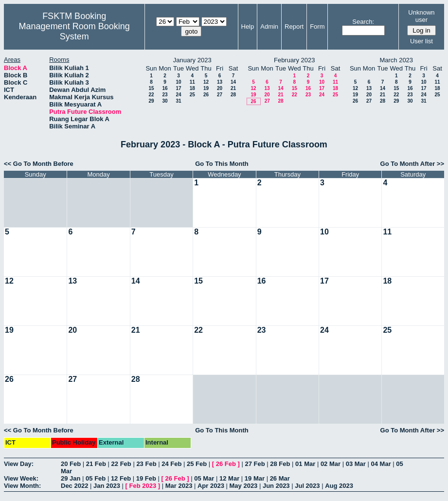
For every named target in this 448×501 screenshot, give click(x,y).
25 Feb (197, 464)
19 (206, 88)
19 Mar (255, 478)
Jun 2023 (276, 486)
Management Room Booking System (74, 31)
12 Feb (121, 478)
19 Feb (146, 478)
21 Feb (96, 464)
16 (165, 88)
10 (178, 82)
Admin (269, 27)
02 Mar (331, 464)
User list (421, 41)
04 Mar (381, 464)
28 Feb (280, 464)
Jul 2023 (307, 486)
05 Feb (96, 478)
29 (151, 101)
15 (151, 88)
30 (165, 101)
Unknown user (421, 16)
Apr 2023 (211, 486)
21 (233, 88)
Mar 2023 (179, 486)
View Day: (19, 464)
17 (178, 88)
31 (178, 101)
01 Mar (305, 464)
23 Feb (146, 464)
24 (178, 95)
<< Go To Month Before (39, 164)
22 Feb (121, 464)
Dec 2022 (74, 486)
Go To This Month (222, 164)
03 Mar (356, 464)
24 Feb (171, 464)
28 (233, 95)
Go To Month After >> (412, 164)
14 (233, 82)
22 (151, 95)
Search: (363, 22)
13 (220, 82)
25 (192, 95)
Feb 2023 (143, 486)
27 (220, 95)
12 (206, 82)
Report (294, 27)
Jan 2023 (107, 486)
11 (192, 82)
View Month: (22, 486)
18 (192, 88)
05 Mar (204, 478)
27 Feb (255, 464)
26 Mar (280, 478)
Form (317, 27)
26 (206, 95)
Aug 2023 (339, 486)
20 (220, 88)
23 (165, 95)
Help (248, 27)
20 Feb (71, 464)
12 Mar (229, 478)
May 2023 (244, 486)
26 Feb (226, 464)
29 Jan (71, 478)
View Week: (21, 478)
